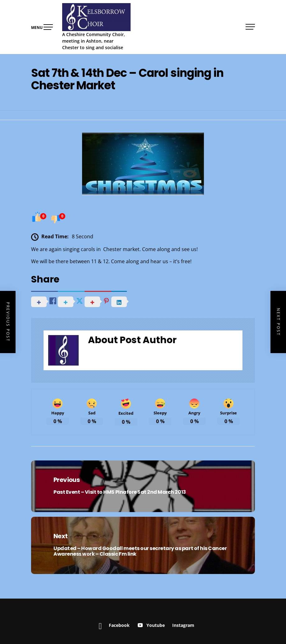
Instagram (183, 625)
